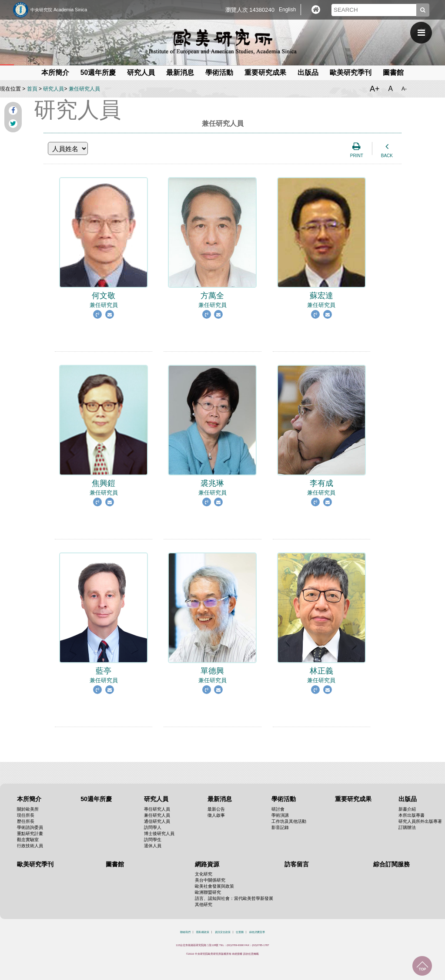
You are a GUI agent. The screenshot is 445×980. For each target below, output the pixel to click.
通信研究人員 (157, 821)
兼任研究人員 (84, 89)
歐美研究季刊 (351, 72)
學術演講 (280, 815)
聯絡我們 (185, 932)
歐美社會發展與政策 (214, 886)
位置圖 (240, 932)
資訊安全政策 (223, 932)
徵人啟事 (216, 815)
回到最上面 (422, 966)
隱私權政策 (203, 932)
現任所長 (26, 815)
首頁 (32, 89)
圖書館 (393, 72)
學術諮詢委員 (30, 827)
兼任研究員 (104, 295)
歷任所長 (26, 821)
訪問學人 (153, 827)
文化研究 (204, 874)
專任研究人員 (157, 809)
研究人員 (141, 72)
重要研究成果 (265, 72)
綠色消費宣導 (257, 932)
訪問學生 (153, 840)
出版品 (308, 72)
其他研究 (204, 904)
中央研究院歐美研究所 (223, 41)
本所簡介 (55, 72)
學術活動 (219, 72)
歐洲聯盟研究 (208, 892)
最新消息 (180, 72)
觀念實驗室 (28, 840)
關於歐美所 (28, 809)
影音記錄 (280, 827)
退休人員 (153, 846)
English (287, 10)
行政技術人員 (30, 846)
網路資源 (207, 864)
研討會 (278, 809)
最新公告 (216, 809)
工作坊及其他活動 (289, 821)
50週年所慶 (98, 72)
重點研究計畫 (30, 834)
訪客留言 (297, 864)
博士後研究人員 (159, 834)
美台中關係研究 (210, 880)
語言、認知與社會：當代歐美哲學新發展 (234, 898)
